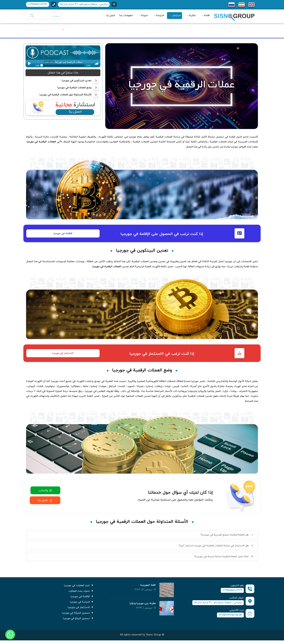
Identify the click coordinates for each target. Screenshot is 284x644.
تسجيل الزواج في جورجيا (78, 622)
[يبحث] (31, 16)
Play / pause (29, 63)
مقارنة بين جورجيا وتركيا (143, 605)
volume (97, 63)
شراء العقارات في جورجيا (79, 587)
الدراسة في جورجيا (82, 604)
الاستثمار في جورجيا (81, 610)
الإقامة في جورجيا (82, 599)
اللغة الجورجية (148, 586)
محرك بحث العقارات (81, 593)
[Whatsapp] (10, 635)
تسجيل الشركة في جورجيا (78, 616)
